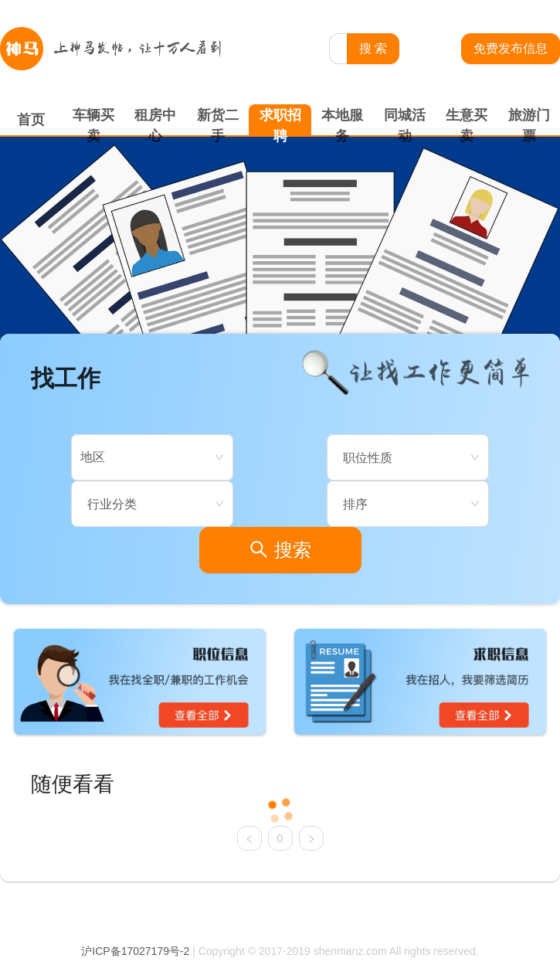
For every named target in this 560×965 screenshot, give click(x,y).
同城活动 (405, 121)
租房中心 (155, 121)
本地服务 (342, 121)
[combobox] (408, 457)
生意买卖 (467, 121)
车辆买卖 (93, 121)
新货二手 (218, 121)
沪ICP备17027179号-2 (135, 951)
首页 (31, 120)
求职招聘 (280, 121)
